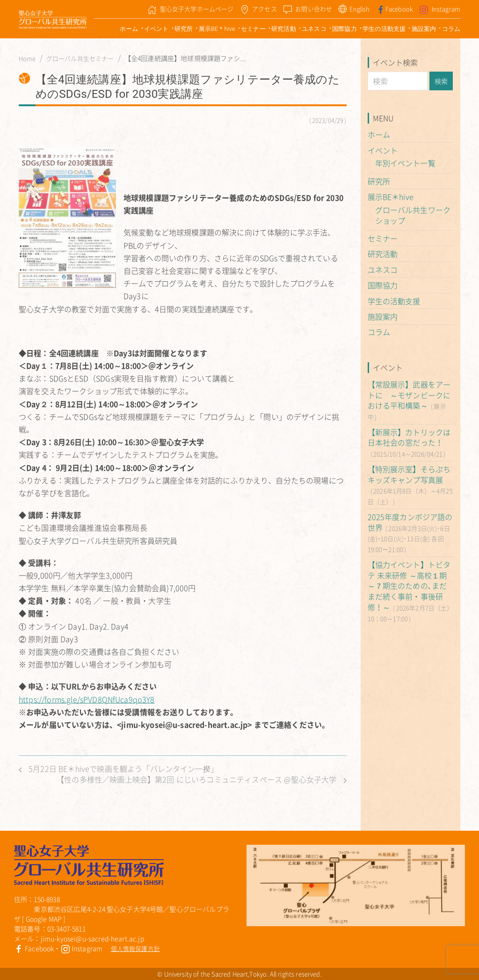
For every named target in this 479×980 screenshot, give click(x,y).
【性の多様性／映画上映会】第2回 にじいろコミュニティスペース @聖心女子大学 (201, 779)
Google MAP (44, 919)
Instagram (82, 948)
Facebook (34, 948)
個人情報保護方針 (135, 948)
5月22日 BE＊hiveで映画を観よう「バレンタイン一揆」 (118, 769)
